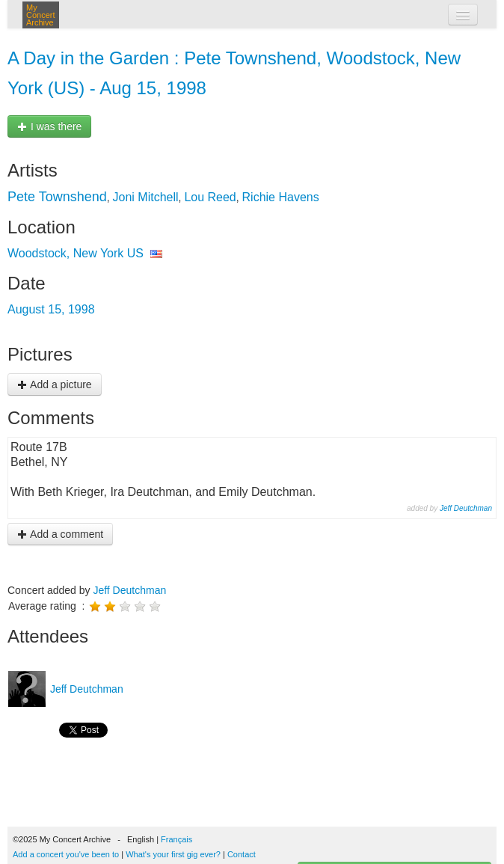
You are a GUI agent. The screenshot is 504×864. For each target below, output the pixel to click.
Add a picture (55, 384)
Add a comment (60, 534)
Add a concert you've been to (66, 854)
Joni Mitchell (146, 197)
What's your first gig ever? (173, 854)
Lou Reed (210, 197)
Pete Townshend (57, 197)
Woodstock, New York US (76, 253)
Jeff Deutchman (466, 508)
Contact (242, 854)
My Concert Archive (41, 15)
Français (176, 839)
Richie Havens (281, 197)
